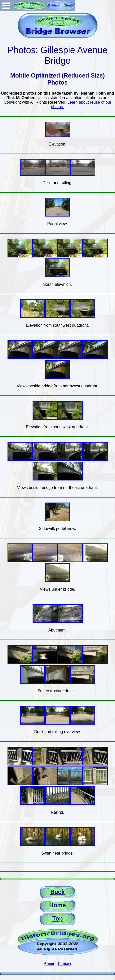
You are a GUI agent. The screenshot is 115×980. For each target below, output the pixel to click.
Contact (64, 964)
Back (57, 892)
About (49, 964)
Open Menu (6, 6)
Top (57, 918)
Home (57, 905)
